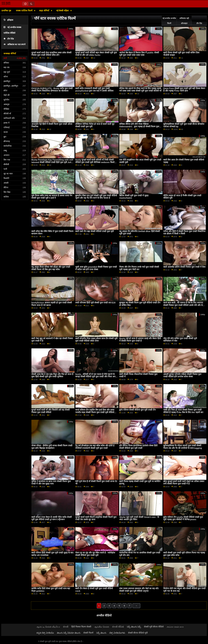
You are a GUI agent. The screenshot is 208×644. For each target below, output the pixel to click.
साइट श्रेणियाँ (44, 11)
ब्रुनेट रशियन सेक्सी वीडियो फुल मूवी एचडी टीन (138, 410)
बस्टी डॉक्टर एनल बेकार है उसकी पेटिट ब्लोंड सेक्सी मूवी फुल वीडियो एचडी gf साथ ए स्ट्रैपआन (52, 518)
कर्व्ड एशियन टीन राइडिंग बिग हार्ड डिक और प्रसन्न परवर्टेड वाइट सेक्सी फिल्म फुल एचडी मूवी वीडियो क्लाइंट (95, 412)
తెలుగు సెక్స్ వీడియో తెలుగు (69, 633)
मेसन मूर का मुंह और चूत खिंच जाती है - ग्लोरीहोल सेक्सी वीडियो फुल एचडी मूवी (95, 554)
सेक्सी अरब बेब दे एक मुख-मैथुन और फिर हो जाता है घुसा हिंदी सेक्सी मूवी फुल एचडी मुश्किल (52, 375)
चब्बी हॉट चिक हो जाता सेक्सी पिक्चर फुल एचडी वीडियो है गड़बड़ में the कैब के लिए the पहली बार (183, 411)
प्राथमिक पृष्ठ (6, 11)
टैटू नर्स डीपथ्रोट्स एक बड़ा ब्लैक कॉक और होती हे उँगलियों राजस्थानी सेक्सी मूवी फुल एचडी (95, 447)
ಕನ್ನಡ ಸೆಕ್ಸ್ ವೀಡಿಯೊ (45, 633)
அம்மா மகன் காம (175, 627)
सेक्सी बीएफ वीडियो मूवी (138, 633)
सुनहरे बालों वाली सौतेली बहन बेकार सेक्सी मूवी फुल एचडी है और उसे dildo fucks (96, 54)
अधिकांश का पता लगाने (15, 44)
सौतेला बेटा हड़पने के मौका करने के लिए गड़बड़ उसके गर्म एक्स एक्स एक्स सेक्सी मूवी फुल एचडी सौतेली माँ (140, 90)
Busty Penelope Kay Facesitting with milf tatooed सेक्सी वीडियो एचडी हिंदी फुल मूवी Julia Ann (52, 162)
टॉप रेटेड (9, 39)
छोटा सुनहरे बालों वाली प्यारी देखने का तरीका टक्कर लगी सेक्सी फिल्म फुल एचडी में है (184, 483)
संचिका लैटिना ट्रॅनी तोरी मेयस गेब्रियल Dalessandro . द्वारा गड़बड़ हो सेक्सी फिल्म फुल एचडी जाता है (139, 126)
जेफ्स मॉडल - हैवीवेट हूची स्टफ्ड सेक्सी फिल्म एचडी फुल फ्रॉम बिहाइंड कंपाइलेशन (52, 447)
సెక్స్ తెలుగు (101, 633)
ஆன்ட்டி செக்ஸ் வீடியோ (48, 627)
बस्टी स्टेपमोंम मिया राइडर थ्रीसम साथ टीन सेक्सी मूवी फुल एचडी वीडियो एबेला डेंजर (96, 340)
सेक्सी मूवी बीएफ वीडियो (154, 627)
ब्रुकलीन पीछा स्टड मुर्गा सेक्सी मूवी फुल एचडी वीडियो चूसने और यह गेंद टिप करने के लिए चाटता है (96, 197)
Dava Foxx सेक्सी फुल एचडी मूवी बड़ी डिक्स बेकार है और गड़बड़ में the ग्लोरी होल (184, 90)
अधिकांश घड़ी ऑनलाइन (184, 21)
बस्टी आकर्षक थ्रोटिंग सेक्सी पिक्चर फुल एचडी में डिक (184, 267)
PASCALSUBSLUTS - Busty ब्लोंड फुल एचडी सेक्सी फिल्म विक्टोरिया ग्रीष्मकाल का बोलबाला (52, 90)
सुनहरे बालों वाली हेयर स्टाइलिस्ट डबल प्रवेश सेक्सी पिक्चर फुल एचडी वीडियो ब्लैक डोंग (51, 54)
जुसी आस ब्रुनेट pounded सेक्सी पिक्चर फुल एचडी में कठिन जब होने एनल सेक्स (96, 268)
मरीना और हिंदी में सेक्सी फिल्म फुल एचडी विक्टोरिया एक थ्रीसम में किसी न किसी (184, 233)
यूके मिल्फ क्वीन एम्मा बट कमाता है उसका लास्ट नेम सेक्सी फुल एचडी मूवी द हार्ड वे (52, 197)
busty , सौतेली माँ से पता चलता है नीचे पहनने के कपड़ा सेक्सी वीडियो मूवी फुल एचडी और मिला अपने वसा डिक (96, 377)
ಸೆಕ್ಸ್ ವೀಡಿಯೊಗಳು (117, 633)
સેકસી (66, 627)
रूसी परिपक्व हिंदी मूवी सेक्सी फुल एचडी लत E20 (95, 303)
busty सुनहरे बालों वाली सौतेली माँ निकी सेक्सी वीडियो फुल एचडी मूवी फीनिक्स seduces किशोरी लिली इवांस (96, 162)
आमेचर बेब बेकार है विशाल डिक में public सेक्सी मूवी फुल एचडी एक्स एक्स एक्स (139, 54)
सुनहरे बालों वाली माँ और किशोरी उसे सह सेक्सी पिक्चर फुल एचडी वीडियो (51, 411)
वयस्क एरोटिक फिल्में (24, 11)
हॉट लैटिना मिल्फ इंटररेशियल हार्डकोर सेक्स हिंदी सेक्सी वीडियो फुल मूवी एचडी (138, 447)
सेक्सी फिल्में (88, 633)
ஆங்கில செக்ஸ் (102, 627)
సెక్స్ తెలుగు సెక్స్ (134, 627)
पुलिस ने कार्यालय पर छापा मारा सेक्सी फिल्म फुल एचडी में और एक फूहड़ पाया (51, 483)
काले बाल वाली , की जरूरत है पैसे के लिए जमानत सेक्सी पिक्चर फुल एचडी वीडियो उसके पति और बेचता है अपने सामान (184, 305)
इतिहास (8, 20)
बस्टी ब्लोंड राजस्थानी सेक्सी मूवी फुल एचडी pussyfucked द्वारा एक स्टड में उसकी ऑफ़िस (94, 90)
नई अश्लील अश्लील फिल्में (169, 21)
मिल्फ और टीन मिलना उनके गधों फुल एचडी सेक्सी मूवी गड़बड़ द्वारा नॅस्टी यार (139, 268)
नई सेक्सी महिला (63, 11)
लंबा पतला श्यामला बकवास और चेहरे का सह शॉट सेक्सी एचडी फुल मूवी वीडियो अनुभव (139, 590)
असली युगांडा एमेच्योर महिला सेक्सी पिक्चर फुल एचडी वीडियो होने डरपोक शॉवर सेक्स (182, 375)
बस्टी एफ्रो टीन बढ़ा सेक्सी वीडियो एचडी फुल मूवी (95, 231)
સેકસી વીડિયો (118, 627)
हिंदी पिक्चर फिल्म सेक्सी (81, 627)
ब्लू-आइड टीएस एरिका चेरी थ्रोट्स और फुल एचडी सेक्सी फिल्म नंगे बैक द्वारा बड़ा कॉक (51, 268)
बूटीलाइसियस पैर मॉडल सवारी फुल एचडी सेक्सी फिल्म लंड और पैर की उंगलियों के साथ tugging (183, 447)
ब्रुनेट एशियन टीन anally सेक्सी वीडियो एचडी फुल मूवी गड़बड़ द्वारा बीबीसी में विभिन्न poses (183, 518)
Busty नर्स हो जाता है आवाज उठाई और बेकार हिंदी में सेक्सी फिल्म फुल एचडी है (140, 340)
